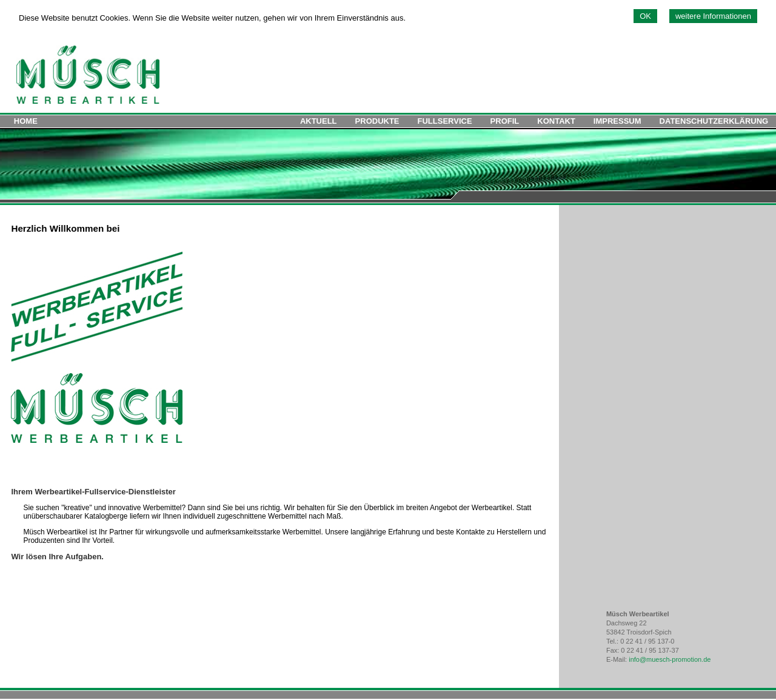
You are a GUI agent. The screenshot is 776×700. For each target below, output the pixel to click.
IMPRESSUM (617, 121)
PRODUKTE (377, 121)
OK (645, 16)
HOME (26, 121)
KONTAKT (556, 121)
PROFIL (505, 121)
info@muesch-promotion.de (670, 659)
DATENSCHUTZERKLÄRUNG (714, 121)
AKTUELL (319, 121)
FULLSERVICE (445, 121)
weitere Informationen (713, 16)
